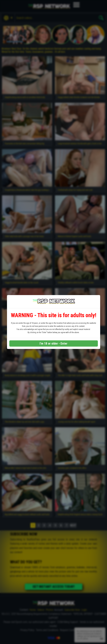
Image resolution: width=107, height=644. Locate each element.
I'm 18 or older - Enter (53, 343)
